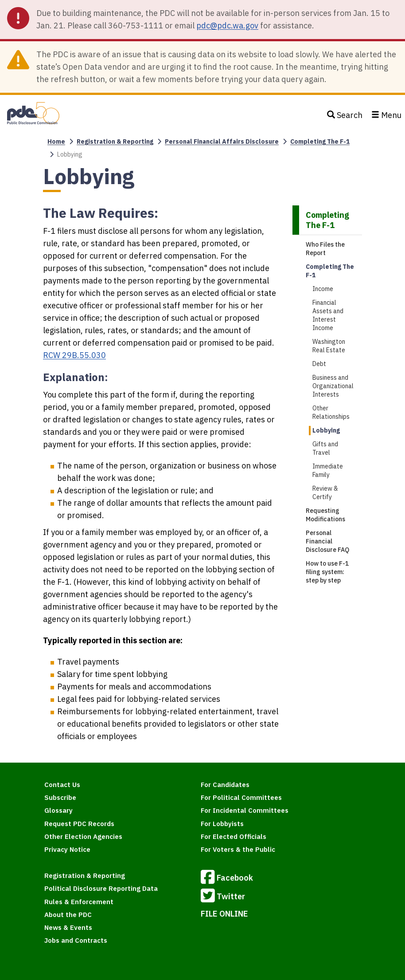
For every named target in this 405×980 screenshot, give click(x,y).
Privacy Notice (67, 849)
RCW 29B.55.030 (74, 355)
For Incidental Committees (245, 810)
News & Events (68, 927)
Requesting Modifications (325, 515)
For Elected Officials (234, 836)
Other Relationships (331, 412)
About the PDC (68, 915)
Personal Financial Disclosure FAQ (327, 541)
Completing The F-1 (320, 142)
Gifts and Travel (325, 448)
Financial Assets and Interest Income (328, 315)
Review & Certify (325, 493)
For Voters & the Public (238, 849)
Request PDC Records (79, 824)
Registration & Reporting (115, 142)
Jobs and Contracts (76, 940)
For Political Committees (241, 797)
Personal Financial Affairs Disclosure (222, 142)
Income (323, 289)
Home (56, 142)
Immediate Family (328, 470)
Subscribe (60, 797)
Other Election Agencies (83, 836)
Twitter (223, 897)
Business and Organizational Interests (333, 386)
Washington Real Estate (329, 346)
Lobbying (326, 430)
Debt (319, 364)
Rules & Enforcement (79, 902)
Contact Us (62, 785)
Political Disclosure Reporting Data (101, 888)
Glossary (58, 810)
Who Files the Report (325, 249)
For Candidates (225, 785)
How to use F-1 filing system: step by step (327, 572)
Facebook (227, 878)
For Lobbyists (222, 824)
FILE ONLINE (224, 914)
